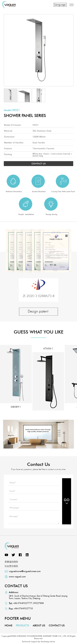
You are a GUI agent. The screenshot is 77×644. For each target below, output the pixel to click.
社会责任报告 (11, 566)
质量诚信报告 (11, 562)
